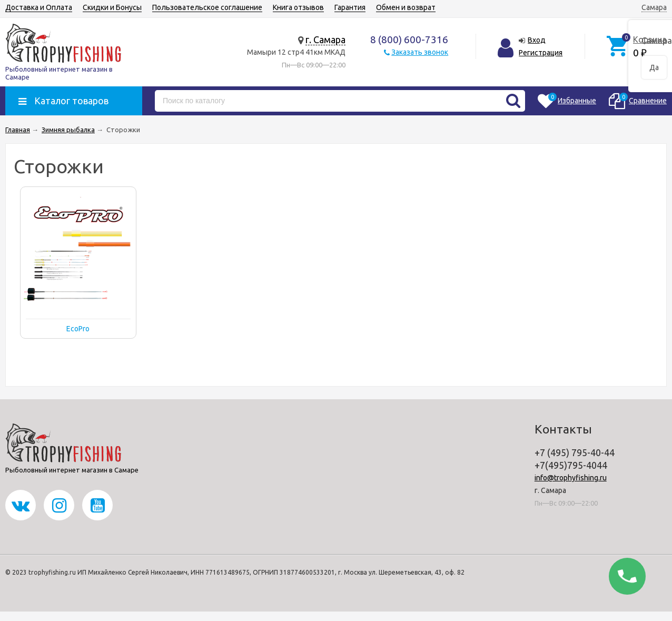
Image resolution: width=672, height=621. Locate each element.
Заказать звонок (420, 52)
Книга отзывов (298, 7)
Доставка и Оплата (39, 7)
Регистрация (541, 53)
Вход (537, 40)
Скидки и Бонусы (112, 7)
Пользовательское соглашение (207, 7)
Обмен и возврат (406, 7)
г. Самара (325, 40)
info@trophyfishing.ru (571, 478)
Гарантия (350, 7)
